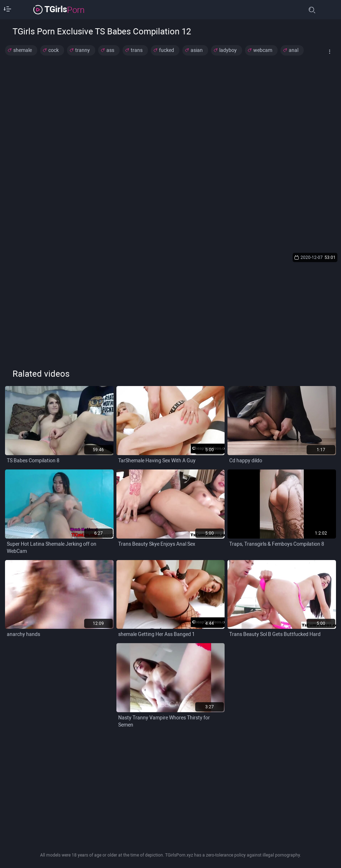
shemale (23, 50)
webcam (263, 50)
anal (294, 50)
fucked (167, 50)
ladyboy (228, 50)
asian (197, 50)
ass (110, 50)
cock (54, 50)
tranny (83, 50)
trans (137, 50)
